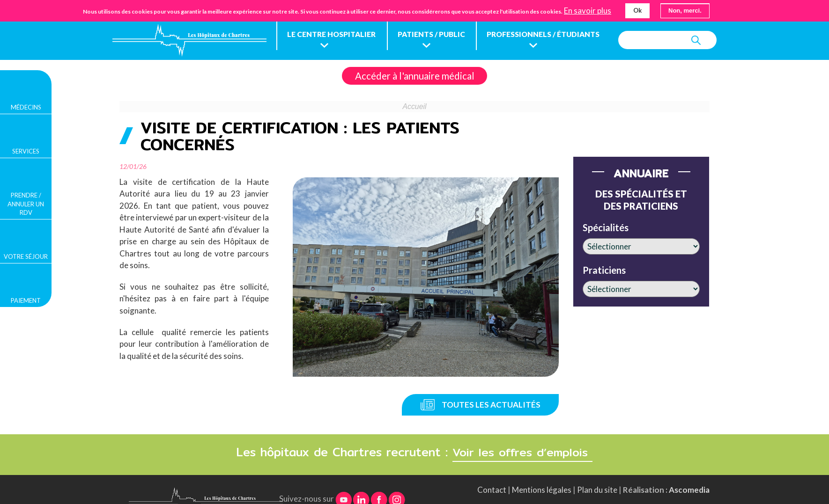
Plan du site (597, 472)
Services (26, 151)
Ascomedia (689, 472)
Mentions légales (542, 472)
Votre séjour (26, 256)
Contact (492, 472)
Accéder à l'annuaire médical (415, 95)
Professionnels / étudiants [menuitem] (552, 35)
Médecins (26, 107)
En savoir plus (588, 11)
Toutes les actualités (491, 387)
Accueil (415, 126)
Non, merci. (685, 11)
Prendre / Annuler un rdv (26, 204)
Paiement (26, 300)
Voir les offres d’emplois (523, 434)
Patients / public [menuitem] (437, 35)
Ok (637, 10)
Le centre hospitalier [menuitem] (334, 35)
